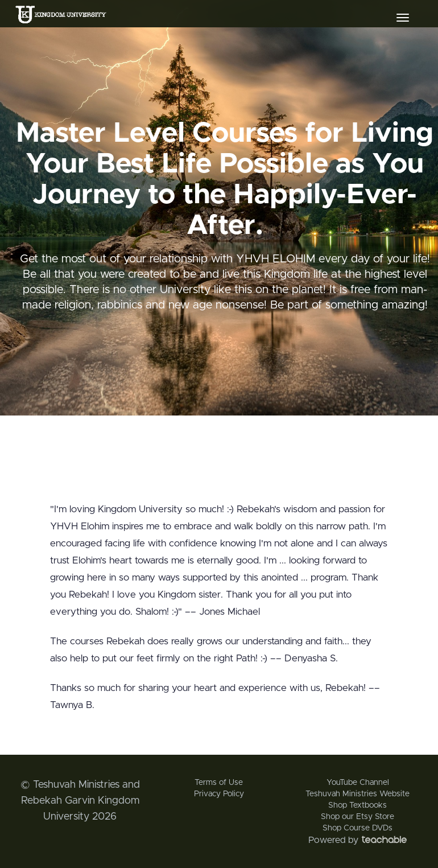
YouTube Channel (358, 783)
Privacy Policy (219, 794)
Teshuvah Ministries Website (358, 794)
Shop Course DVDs (358, 828)
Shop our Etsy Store (358, 817)
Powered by (358, 840)
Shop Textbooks (358, 805)
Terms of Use (219, 783)
